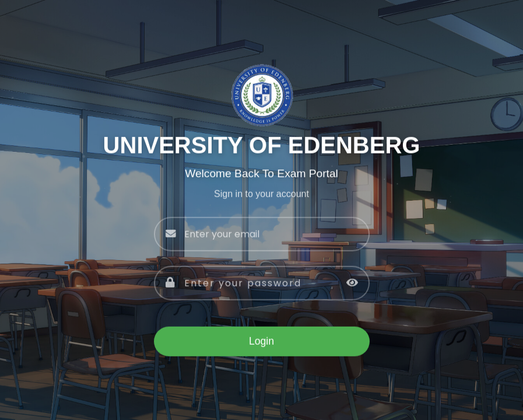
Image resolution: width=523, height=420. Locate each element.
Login (261, 342)
